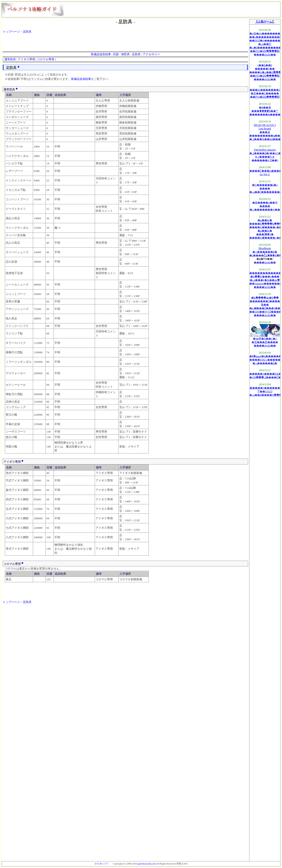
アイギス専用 (26, 59)
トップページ (11, 32)
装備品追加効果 (101, 54)
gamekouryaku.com (147, 864)
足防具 (27, 32)
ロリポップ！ (102, 864)
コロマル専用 (46, 59)
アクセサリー (151, 54)
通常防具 (10, 59)
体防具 (125, 54)
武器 (116, 54)
